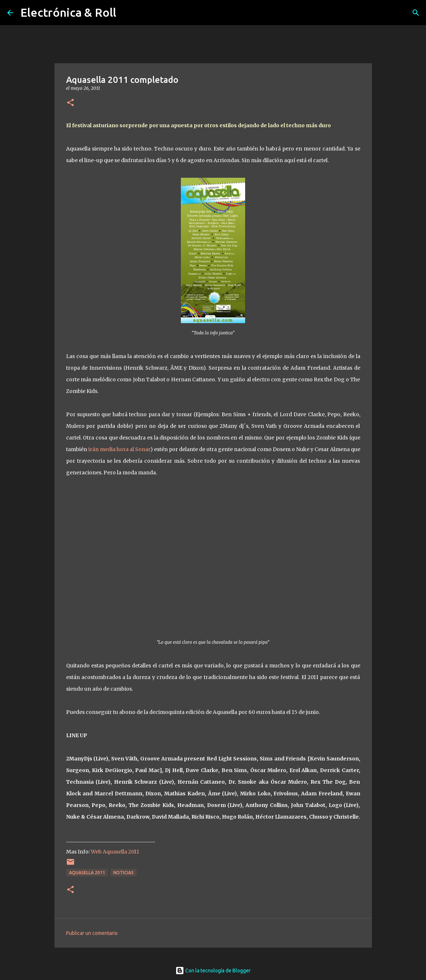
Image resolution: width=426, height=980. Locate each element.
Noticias (123, 873)
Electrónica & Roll (68, 12)
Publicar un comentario (92, 933)
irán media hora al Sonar (119, 449)
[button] (70, 103)
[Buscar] (416, 13)
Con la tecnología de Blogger (213, 971)
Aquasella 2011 (87, 873)
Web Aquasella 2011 (115, 852)
